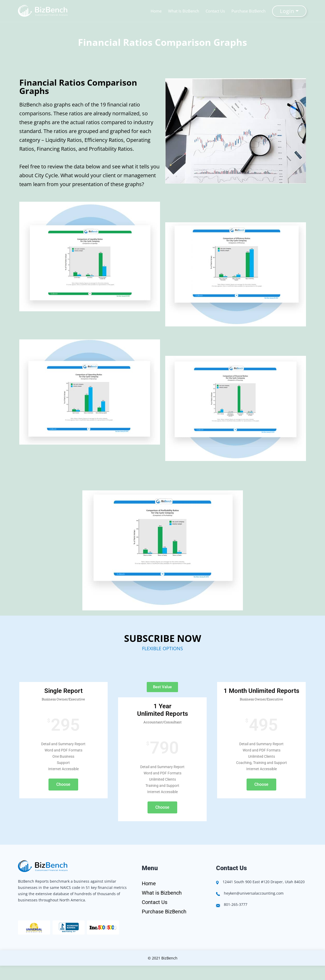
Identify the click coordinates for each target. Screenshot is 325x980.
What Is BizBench (184, 11)
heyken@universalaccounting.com (254, 893)
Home (157, 11)
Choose (63, 784)
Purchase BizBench (249, 11)
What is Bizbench (162, 893)
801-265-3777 (236, 904)
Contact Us (216, 11)
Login (288, 11)
